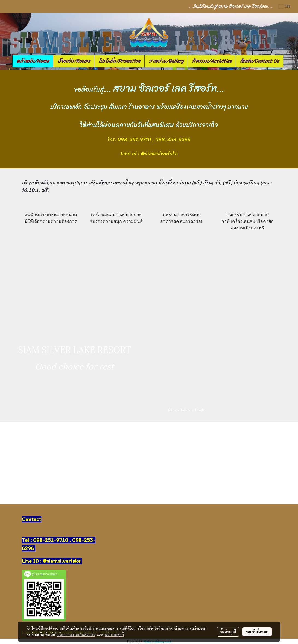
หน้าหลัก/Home (33, 61)
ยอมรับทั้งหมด (257, 632)
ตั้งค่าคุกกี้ (228, 632)
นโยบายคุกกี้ (114, 634)
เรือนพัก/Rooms (74, 61)
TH (284, 6)
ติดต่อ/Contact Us (259, 61)
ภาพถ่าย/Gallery (166, 61)
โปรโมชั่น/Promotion (119, 61)
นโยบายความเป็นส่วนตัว (76, 634)
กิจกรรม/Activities (212, 61)
